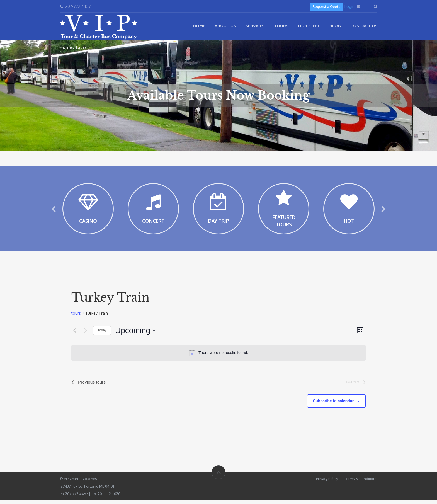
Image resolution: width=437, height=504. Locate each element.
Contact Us (364, 26)
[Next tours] (86, 334)
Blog (335, 26)
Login (349, 6)
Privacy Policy (327, 482)
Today (102, 334)
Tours (281, 26)
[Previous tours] (75, 334)
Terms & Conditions (361, 482)
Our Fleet (309, 26)
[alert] (219, 356)
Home (199, 26)
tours (76, 316)
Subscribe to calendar (333, 404)
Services (255, 26)
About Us (225, 26)
